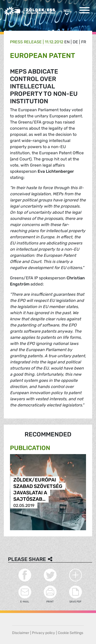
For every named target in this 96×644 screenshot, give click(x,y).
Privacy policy (44, 633)
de (75, 42)
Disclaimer (21, 633)
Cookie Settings (71, 633)
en (67, 42)
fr (84, 42)
